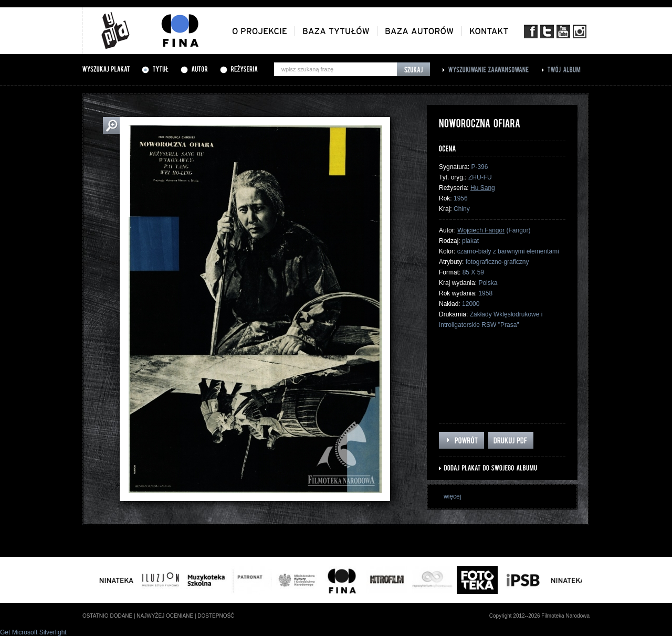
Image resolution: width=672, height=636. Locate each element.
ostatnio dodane (107, 616)
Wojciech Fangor (481, 230)
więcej (452, 496)
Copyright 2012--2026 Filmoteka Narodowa (539, 616)
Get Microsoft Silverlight (33, 632)
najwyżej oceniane (165, 616)
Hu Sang (483, 188)
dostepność (216, 616)
